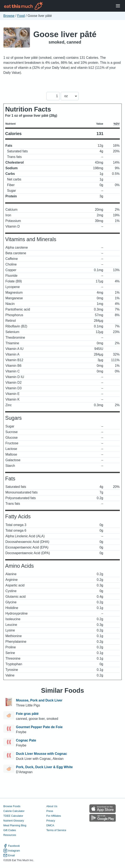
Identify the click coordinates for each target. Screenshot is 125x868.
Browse (9, 16)
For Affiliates (54, 816)
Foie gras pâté (27, 714)
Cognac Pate (26, 740)
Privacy (51, 821)
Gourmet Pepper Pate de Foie (39, 727)
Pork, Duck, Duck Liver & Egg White (44, 767)
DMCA (50, 825)
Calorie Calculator (14, 811)
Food (21, 16)
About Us (52, 806)
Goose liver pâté (65, 34)
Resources (10, 835)
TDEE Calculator (13, 816)
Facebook (12, 846)
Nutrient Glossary (14, 821)
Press (50, 811)
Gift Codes (10, 830)
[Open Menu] (118, 6)
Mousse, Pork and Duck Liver (39, 700)
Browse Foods (12, 806)
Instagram (12, 851)
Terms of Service (56, 830)
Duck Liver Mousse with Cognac (41, 754)
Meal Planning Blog (15, 825)
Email (9, 855)
